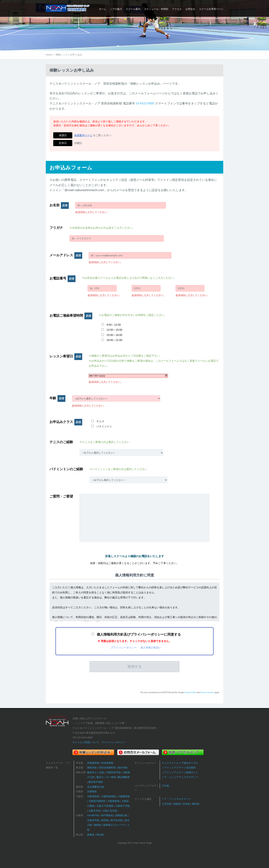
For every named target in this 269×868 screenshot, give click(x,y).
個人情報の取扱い (151, 648)
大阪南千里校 (123, 806)
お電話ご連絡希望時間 (71, 316)
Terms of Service (207, 692)
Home (49, 55)
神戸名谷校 (116, 820)
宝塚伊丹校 (93, 820)
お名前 (59, 205)
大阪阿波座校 (109, 796)
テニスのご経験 (61, 442)
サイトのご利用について (86, 742)
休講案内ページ (83, 135)
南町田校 (92, 768)
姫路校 (98, 825)
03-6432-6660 (145, 103)
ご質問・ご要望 (61, 496)
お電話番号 (62, 278)
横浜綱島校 (124, 777)
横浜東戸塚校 (96, 782)
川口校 (165, 786)
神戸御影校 (107, 815)
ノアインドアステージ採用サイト (180, 772)
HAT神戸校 (93, 815)
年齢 (57, 398)
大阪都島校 (113, 801)
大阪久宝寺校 (110, 811)
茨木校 (186, 804)
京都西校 (92, 791)
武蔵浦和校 (93, 763)
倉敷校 (91, 835)
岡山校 (100, 835)
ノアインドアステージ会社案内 (179, 768)
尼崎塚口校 (121, 815)
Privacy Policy (190, 692)
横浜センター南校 (106, 777)
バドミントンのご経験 (66, 469)
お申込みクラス (66, 422)
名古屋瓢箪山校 (96, 787)
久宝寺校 (167, 804)
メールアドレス (66, 255)
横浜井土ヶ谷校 (96, 772)
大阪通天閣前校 (97, 801)
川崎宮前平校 (113, 772)
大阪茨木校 (94, 811)
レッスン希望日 (66, 356)
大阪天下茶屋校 (105, 806)
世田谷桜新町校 (107, 768)
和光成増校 (107, 763)
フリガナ (56, 228)
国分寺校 (123, 768)
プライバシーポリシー (124, 648)
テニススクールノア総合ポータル (180, 763)
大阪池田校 (93, 796)
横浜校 (196, 804)
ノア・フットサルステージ (176, 799)
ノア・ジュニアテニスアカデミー (180, 777)
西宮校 (105, 820)
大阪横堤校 (124, 796)
